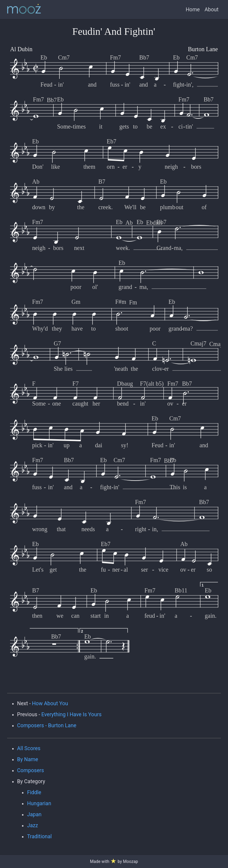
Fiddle (34, 792)
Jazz (33, 825)
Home (193, 10)
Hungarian (39, 803)
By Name (28, 759)
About (212, 10)
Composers (31, 770)
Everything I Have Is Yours (71, 714)
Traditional (39, 836)
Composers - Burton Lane (47, 725)
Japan (34, 814)
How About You (50, 703)
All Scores (29, 748)
